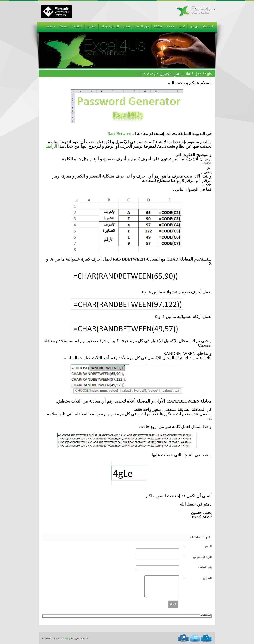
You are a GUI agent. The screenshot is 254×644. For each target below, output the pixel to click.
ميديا (127, 26)
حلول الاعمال (142, 26)
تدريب (182, 26)
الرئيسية (208, 26)
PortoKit (65, 638)
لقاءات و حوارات (110, 26)
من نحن (194, 26)
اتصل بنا (91, 26)
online (171, 26)
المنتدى (78, 26)
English (51, 26)
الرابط (52, 146)
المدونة (64, 26)
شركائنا (158, 26)
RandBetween (119, 134)
